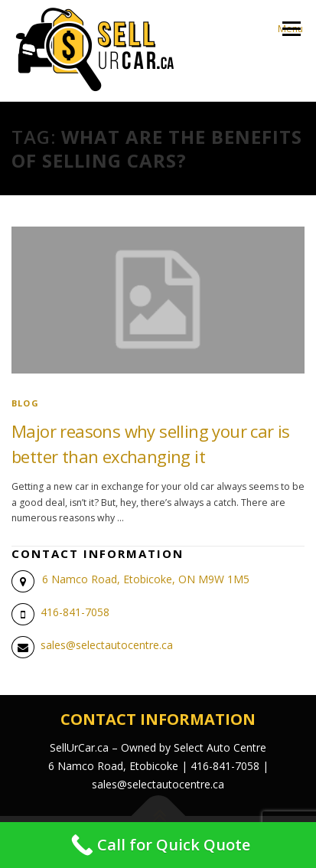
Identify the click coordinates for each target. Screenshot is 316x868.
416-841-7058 (75, 612)
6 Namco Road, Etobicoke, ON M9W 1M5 (146, 579)
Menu (290, 29)
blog (25, 403)
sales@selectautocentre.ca (107, 645)
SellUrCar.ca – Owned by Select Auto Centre (158, 747)
